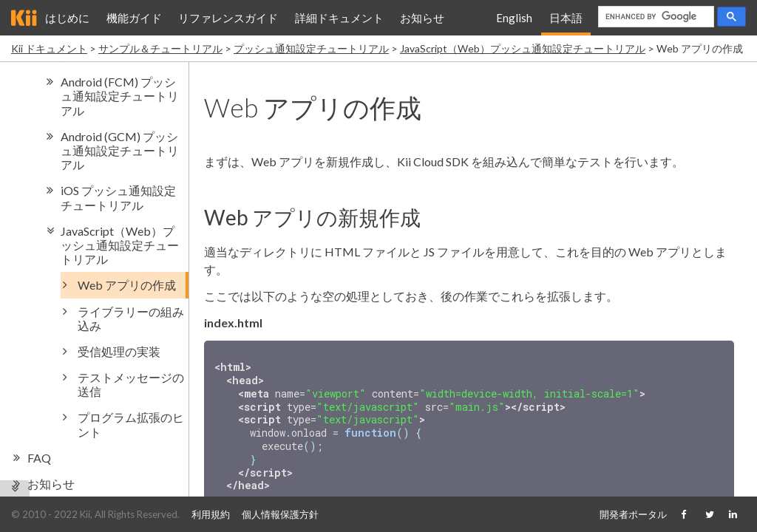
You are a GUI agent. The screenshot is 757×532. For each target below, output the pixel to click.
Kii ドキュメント (49, 48)
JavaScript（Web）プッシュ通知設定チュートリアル (523, 48)
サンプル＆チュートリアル (160, 48)
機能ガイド (134, 18)
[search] (655, 17)
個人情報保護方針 (280, 514)
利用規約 (211, 514)
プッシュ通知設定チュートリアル (311, 48)
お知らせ (422, 18)
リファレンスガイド (228, 18)
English (514, 18)
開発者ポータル (633, 514)
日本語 (566, 18)
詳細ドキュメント (339, 18)
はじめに (67, 18)
